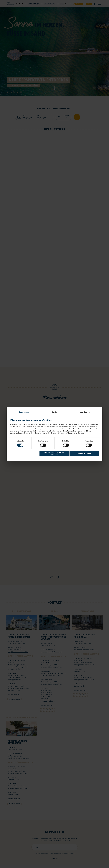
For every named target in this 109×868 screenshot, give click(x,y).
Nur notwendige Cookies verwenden (54, 453)
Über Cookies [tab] (85, 412)
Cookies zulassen (84, 453)
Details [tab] (54, 412)
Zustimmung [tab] (24, 412)
